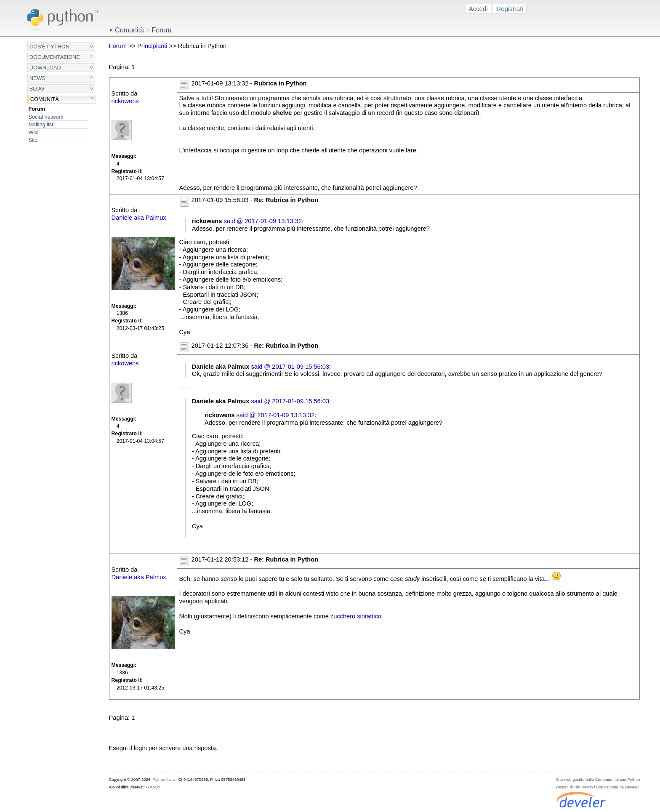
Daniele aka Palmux (139, 218)
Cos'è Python (49, 47)
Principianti (152, 46)
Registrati (510, 9)
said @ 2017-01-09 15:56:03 (290, 367)
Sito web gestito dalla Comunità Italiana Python (598, 779)
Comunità (45, 99)
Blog (37, 89)
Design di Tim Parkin (574, 787)
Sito (33, 140)
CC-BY (154, 787)
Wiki (33, 132)
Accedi (478, 9)
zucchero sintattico (356, 616)
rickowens (125, 101)
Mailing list (41, 124)
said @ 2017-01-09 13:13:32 (263, 221)
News (37, 78)
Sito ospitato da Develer (617, 787)
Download (45, 68)
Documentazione (55, 57)
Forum (37, 109)
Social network (46, 117)
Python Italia (164, 779)
